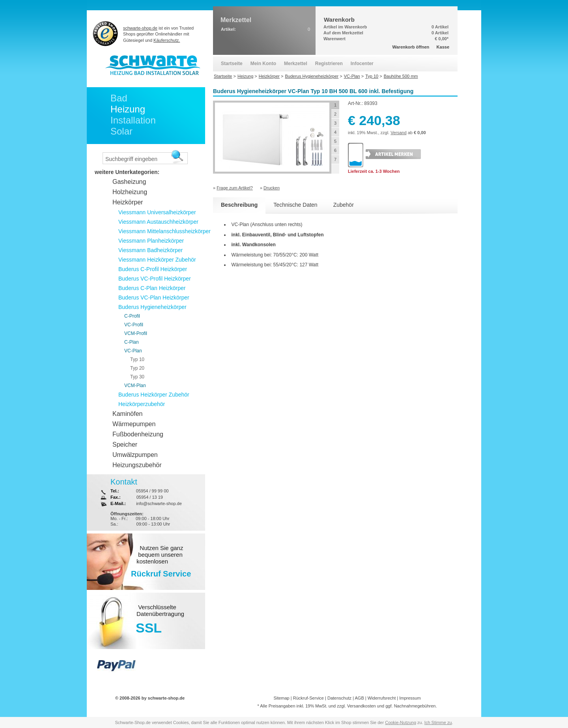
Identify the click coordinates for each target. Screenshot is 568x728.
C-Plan (132, 342)
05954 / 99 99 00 (152, 491)
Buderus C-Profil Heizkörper (153, 269)
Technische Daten (295, 205)
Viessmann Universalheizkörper (157, 212)
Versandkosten (362, 706)
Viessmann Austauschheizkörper (158, 222)
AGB (359, 698)
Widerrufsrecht (382, 698)
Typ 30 (137, 377)
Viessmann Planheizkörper (151, 241)
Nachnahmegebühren (415, 706)
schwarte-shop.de (140, 28)
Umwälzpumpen (135, 455)
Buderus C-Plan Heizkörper (152, 288)
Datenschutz (339, 698)
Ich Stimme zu (438, 722)
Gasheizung (129, 182)
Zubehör (344, 205)
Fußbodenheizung (138, 434)
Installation (133, 120)
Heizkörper (128, 202)
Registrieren (329, 64)
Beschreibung (239, 205)
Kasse (443, 47)
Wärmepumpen (134, 424)
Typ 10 (137, 359)
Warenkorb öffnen (411, 47)
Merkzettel (296, 64)
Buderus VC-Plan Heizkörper (154, 298)
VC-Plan (133, 351)
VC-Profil (134, 325)
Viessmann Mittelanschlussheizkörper (164, 231)
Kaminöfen (128, 414)
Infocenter (362, 64)
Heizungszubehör (137, 465)
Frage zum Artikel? (235, 188)
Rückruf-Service (308, 698)
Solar (121, 131)
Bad (119, 98)
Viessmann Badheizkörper (150, 250)
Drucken (272, 188)
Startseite (232, 64)
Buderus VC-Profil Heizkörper (155, 279)
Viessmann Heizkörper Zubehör (157, 260)
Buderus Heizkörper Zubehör (154, 395)
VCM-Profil (136, 333)
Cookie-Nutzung (401, 722)
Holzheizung (130, 192)
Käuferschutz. (167, 40)
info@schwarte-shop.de (159, 503)
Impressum (410, 698)
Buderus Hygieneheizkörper (152, 307)
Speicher (125, 444)
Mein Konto (263, 64)
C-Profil (132, 316)
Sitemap (281, 698)
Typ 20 (137, 368)
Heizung (128, 109)
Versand (398, 133)
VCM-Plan (135, 386)
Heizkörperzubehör (142, 404)
